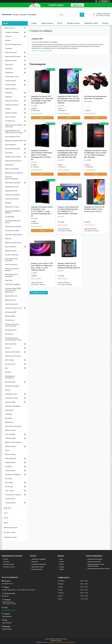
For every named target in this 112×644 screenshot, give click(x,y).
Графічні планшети (11, 89)
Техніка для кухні (10, 364)
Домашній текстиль (11, 394)
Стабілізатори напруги (12, 199)
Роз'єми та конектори (12, 255)
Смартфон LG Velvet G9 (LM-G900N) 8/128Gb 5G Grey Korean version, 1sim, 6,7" (94, 209)
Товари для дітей (10, 438)
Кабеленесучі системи (12, 207)
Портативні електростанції (13, 426)
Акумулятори (9, 165)
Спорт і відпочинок (11, 344)
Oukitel (62, 569)
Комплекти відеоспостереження (11, 178)
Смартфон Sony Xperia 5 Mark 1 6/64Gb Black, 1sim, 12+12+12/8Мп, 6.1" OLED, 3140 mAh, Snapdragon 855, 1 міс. (42, 211)
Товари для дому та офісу (13, 157)
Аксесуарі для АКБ (11, 312)
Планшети (8, 36)
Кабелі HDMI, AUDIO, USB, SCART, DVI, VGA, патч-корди (14, 132)
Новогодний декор (11, 458)
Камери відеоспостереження (14, 173)
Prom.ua (65, 639)
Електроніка (9, 93)
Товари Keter (9, 73)
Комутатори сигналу (11, 304)
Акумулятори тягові (11, 296)
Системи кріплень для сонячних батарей (12, 325)
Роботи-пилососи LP (11, 265)
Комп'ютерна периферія (12, 284)
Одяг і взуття (9, 65)
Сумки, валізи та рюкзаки (13, 183)
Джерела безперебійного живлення (13, 212)
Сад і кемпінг (9, 153)
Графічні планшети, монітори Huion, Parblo (14, 126)
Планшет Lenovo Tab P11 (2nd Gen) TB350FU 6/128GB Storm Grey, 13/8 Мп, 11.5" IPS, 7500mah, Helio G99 (42, 267)
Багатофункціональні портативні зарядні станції (13, 339)
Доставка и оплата (10, 532)
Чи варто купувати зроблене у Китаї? (99, 569)
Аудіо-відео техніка (37, 567)
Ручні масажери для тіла (13, 137)
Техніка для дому (10, 81)
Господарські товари (11, 398)
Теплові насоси (10, 320)
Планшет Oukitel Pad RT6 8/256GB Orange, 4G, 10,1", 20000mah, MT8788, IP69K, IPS (69, 266)
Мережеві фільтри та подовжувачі (11, 275)
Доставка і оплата (9, 567)
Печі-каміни (9, 418)
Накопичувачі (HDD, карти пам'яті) (13, 222)
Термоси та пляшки (11, 113)
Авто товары (9, 483)
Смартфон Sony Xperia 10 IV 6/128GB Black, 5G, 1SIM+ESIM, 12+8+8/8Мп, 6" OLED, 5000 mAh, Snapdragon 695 (42, 100)
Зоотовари (8, 466)
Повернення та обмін (91, 23)
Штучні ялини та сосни (12, 77)
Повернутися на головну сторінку (42, 51)
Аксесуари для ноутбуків (13, 149)
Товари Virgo (9, 69)
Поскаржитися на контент (54, 642)
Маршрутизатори (10, 300)
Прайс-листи (8, 508)
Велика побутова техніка (13, 57)
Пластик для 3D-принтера (13, 356)
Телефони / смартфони (12, 32)
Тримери (8, 109)
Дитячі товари (9, 360)
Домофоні (8, 203)
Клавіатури (8, 97)
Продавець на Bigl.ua (56, 641)
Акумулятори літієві (11, 191)
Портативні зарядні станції (13, 44)
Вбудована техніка (11, 60)
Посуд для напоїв (10, 85)
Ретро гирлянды (10, 434)
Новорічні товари (10, 402)
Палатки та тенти (10, 430)
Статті (6, 513)
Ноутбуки (8, 40)
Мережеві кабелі (10, 316)
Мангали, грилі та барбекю (13, 442)
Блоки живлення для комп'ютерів (11, 260)
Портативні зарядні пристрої (14, 235)
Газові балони (9, 410)
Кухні (7, 368)
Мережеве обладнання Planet (14, 141)
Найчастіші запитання (10, 528)
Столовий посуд (10, 121)
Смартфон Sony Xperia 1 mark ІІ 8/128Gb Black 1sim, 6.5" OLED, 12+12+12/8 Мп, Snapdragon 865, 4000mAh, (95, 154)
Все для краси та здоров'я (13, 495)
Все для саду (9, 487)
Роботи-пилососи (10, 454)
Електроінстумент (37, 569)
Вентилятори (9, 334)
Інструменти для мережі (12, 195)
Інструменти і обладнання (13, 475)
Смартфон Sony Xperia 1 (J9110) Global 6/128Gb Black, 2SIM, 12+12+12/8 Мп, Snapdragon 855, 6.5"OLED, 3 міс (42, 155)
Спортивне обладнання (39, 564)
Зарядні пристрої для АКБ (13, 227)
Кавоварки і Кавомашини (13, 406)
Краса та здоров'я (11, 247)
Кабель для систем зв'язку (13, 243)
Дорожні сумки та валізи (13, 352)
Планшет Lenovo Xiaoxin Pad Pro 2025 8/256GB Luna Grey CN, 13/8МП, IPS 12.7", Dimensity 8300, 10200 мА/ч (68, 210)
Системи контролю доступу (13, 308)
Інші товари (8, 479)
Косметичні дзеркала (12, 105)
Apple (61, 559)
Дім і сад (8, 348)
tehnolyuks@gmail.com (9, 610)
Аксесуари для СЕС (11, 330)
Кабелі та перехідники (12, 169)
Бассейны (8, 372)
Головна (34, 23)
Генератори (9, 414)
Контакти (105, 23)
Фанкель (8, 390)
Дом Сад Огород (10, 382)
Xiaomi (62, 564)
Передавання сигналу (12, 187)
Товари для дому (10, 470)
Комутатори (9, 280)
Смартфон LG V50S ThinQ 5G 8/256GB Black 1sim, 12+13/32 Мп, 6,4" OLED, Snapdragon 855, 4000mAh (69, 100)
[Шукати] (82, 15)
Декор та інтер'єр (10, 117)
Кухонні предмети (11, 145)
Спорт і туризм (9, 491)
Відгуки (6, 523)
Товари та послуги (47, 23)
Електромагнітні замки (12, 231)
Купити (42, 118)
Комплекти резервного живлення (12, 270)
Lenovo (62, 562)
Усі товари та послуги (38, 293)
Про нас (60, 23)
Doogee (62, 567)
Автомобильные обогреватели (10, 377)
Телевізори (8, 48)
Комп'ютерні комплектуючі (13, 161)
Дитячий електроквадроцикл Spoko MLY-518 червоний (95, 97)
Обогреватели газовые (12, 386)
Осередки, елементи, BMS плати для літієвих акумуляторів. (13, 290)
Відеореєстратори (11, 251)
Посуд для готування (11, 101)
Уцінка (7, 450)
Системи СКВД (10, 217)
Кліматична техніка (11, 52)
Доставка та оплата (73, 23)
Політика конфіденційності (69, 642)
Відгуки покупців (9, 564)
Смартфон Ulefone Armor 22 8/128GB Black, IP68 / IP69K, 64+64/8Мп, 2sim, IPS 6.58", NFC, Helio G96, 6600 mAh (68, 154)
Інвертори (8, 239)
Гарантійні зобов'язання (95, 559)
